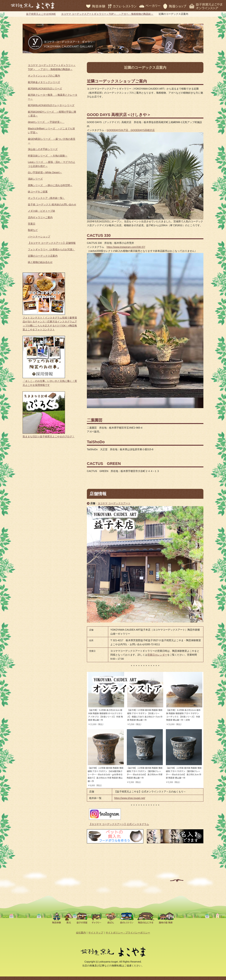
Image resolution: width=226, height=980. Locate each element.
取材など (33, 230)
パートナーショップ (39, 237)
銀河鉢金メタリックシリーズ (44, 82)
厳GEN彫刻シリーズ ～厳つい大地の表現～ (52, 141)
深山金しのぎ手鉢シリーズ (43, 149)
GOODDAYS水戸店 (119, 130)
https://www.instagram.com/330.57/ (126, 247)
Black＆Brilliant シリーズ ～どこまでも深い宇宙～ (51, 130)
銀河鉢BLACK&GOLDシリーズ (45, 88)
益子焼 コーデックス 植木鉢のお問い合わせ (52, 204)
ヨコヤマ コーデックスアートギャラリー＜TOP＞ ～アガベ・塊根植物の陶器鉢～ (107, 14)
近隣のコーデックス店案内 (43, 256)
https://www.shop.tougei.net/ (130, 798)
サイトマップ (96, 933)
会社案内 (81, 933)
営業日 (32, 224)
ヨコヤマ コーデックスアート (114, 503)
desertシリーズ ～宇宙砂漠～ (46, 122)
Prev (91, 836)
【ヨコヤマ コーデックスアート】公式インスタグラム (119, 824)
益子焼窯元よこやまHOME (41, 14)
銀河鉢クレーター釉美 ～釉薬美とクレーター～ (53, 97)
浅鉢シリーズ (35, 179)
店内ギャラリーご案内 (40, 217)
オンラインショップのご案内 (44, 76)
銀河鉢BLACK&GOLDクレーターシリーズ (51, 105)
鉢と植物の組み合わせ (40, 262)
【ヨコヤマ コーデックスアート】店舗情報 (52, 243)
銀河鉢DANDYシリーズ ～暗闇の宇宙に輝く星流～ (52, 114)
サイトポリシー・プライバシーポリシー (128, 933)
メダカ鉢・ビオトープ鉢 (41, 211)
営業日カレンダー (157, 655)
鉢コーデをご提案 (38, 192)
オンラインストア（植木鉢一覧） (46, 198)
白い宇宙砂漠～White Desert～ (45, 172)
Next (199, 836)
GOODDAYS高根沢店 (143, 130)
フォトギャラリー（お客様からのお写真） (51, 249)
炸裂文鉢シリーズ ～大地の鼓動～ (48, 156)
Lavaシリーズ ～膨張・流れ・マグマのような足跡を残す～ (52, 164)
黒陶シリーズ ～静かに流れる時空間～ (50, 185)
